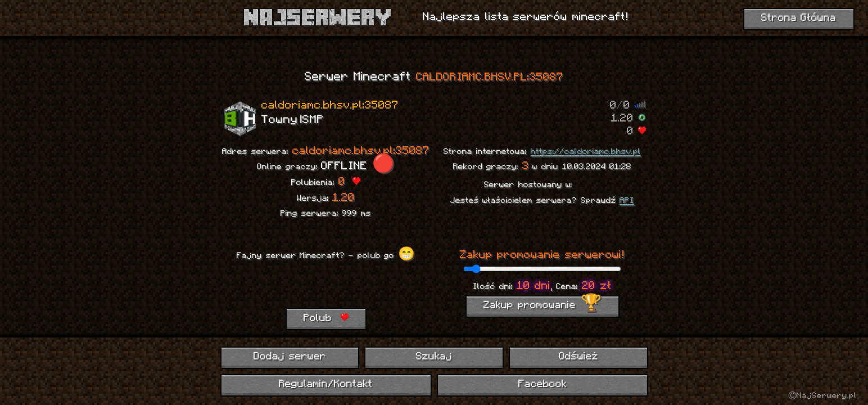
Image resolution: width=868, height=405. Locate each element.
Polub (326, 318)
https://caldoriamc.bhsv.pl (586, 152)
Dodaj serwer (290, 357)
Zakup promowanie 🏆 (542, 306)
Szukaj (434, 357)
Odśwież (578, 357)
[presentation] (325, 286)
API (627, 201)
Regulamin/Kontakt (326, 384)
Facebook (542, 384)
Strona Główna (799, 18)
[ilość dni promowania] (542, 269)
